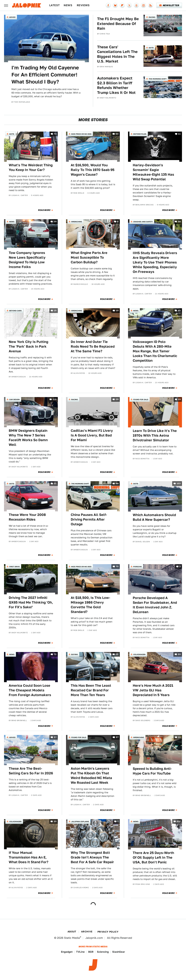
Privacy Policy (108, 932)
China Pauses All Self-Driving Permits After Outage (89, 519)
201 (179, 822)
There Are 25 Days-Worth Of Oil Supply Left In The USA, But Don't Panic (153, 857)
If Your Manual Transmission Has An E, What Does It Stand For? (29, 857)
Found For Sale (141, 399)
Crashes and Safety (143, 222)
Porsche (137, 567)
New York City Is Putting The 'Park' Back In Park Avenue (28, 346)
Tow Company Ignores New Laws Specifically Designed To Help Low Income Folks (27, 260)
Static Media (72, 938)
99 (117, 484)
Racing (152, 17)
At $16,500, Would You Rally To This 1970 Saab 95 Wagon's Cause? (93, 170)
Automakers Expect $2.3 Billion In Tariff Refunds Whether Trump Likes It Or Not (116, 85)
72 (55, 654)
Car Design (14, 399)
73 (55, 134)
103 (179, 484)
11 (179, 134)
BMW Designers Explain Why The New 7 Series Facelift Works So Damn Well (28, 438)
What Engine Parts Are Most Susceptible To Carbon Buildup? (89, 257)
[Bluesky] (115, 5)
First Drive (14, 567)
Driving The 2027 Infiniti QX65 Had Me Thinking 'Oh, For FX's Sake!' (31, 602)
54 (117, 134)
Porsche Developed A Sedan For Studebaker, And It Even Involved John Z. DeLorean (155, 605)
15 (55, 310)
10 (117, 310)
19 (179, 399)
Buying (75, 654)
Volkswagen (139, 654)
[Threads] (136, 5)
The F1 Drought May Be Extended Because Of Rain (118, 24)
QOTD (151, 48)
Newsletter (169, 5)
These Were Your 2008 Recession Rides (27, 517)
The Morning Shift (158, 79)
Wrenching (77, 222)
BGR (91, 952)
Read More (44, 210)
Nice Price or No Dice (81, 134)
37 (55, 737)
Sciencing (103, 952)
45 (179, 310)
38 (179, 222)
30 (55, 822)
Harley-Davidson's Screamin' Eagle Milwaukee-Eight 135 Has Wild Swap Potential (153, 172)
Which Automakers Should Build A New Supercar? (154, 517)
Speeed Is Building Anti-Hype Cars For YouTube (152, 771)
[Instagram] (143, 5)
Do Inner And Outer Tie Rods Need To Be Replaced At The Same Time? (93, 346)
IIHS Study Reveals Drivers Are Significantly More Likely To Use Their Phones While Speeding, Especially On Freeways (155, 262)
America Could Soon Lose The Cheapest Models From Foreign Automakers (30, 690)
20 (179, 654)
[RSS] (151, 5)
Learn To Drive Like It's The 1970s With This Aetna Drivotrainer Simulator (155, 435)
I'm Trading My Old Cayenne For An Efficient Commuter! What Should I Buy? (45, 75)
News (68, 5)
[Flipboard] (122, 5)
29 (55, 222)
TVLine (80, 952)
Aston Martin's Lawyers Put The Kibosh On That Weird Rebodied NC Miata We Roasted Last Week (91, 776)
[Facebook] (108, 5)
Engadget (67, 952)
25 (117, 654)
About (72, 932)
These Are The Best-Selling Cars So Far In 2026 (31, 771)
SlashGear (119, 952)
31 (55, 484)
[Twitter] (129, 5)
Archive (87, 932)
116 (55, 399)
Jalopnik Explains (80, 821)
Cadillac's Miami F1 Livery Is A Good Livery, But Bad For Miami (92, 435)
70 (117, 567)
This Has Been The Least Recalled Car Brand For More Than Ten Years (91, 690)
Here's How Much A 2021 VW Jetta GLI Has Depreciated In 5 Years (153, 690)
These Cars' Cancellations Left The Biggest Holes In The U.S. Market (117, 54)
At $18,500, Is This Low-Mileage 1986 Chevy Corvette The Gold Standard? (90, 605)
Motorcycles (140, 134)
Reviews (83, 5)
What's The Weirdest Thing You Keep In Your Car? (31, 167)
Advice (12, 17)
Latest (54, 5)
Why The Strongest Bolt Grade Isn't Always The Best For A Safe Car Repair (92, 857)
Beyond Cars (15, 311)
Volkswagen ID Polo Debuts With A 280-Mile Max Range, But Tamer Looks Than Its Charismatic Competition (155, 351)
